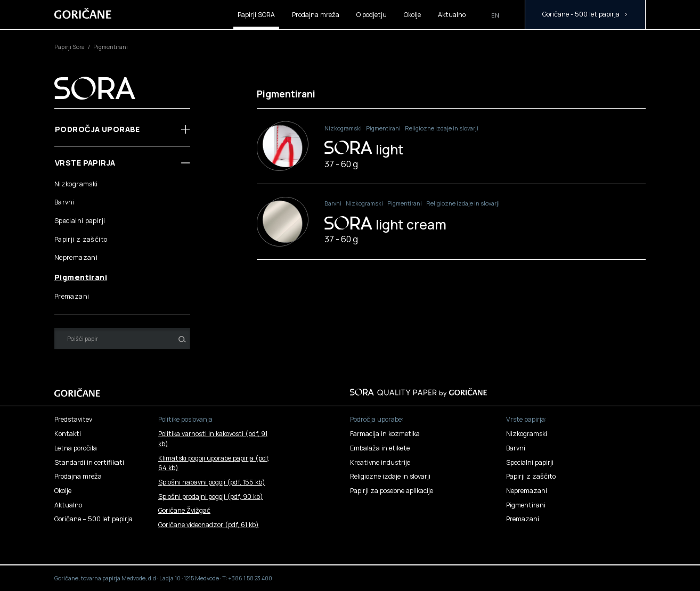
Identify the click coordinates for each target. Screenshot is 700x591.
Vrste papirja (85, 163)
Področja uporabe (97, 129)
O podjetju (372, 15)
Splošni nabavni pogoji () (212, 482)
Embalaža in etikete (380, 448)
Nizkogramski (76, 184)
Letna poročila (76, 448)
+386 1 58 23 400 (250, 578)
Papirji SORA (256, 15)
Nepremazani (76, 257)
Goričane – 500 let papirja (93, 519)
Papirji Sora (70, 47)
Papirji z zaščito (81, 239)
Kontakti (68, 434)
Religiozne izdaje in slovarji (442, 128)
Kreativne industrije (380, 462)
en (495, 15)
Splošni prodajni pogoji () (211, 496)
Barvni (64, 202)
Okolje (412, 15)
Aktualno (452, 15)
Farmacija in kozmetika (385, 434)
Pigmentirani (81, 277)
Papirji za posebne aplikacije (392, 491)
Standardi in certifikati (89, 462)
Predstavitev (73, 419)
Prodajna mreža (316, 15)
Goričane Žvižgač (184, 510)
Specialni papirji (80, 221)
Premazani (72, 296)
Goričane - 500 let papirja (581, 14)
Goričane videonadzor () (209, 525)
